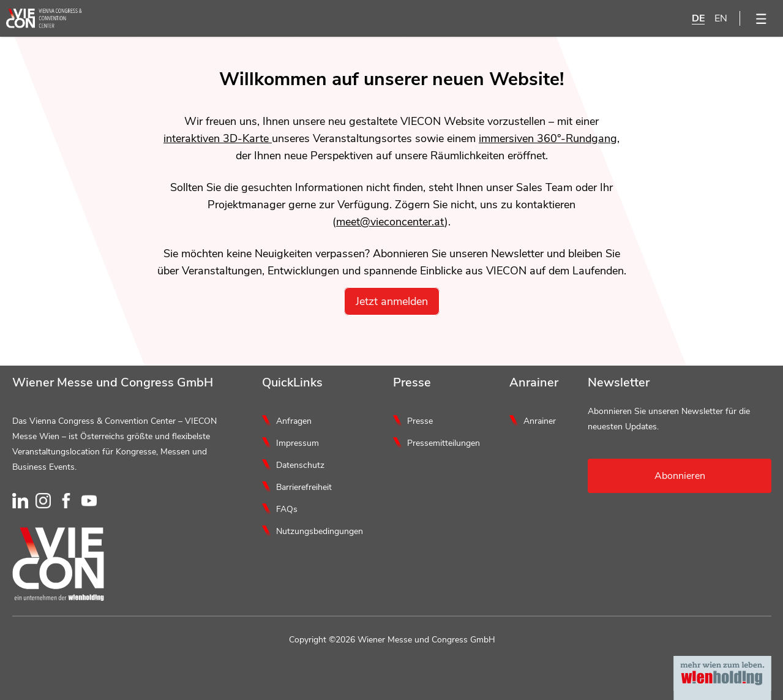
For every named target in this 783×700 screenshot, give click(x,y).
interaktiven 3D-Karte (218, 138)
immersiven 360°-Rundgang (548, 138)
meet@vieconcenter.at (390, 222)
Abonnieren (680, 476)
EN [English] (721, 18)
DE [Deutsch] (698, 18)
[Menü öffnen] (762, 18)
